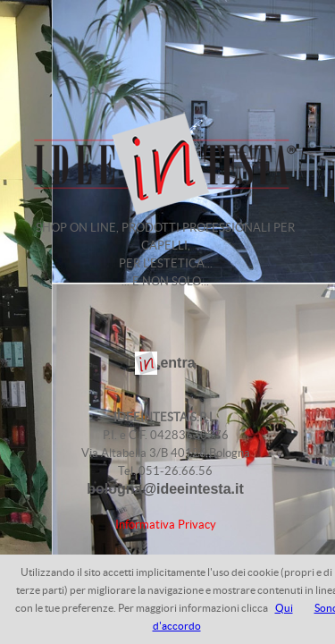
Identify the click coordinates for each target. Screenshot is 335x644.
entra (177, 363)
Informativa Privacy (166, 525)
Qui (284, 608)
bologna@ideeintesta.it (165, 489)
